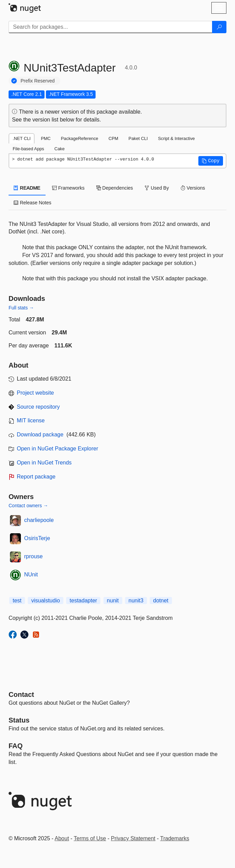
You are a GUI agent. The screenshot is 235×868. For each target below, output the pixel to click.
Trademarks (175, 838)
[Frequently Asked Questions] (16, 746)
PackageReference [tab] (80, 138)
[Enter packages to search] (110, 27)
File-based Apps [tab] (28, 149)
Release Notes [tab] (33, 203)
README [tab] (27, 188)
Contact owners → (28, 506)
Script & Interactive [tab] (176, 138)
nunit (113, 601)
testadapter (83, 601)
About (62, 838)
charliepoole (39, 520)
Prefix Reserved (38, 81)
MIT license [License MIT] (31, 420)
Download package (40, 435)
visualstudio (46, 601)
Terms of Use (90, 838)
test (17, 601)
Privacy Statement (133, 838)
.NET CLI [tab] (22, 138)
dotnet (161, 601)
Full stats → (21, 308)
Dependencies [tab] (115, 188)
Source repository (38, 407)
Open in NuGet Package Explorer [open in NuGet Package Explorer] (57, 449)
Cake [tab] (60, 149)
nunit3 (136, 601)
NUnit (31, 575)
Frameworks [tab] (68, 188)
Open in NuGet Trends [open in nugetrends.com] (44, 463)
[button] (211, 161)
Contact (21, 694)
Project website (35, 393)
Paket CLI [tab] (138, 138)
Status (19, 720)
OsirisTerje (37, 538)
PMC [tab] (46, 138)
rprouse (34, 556)
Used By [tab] (157, 188)
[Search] (219, 27)
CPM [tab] (113, 138)
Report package (36, 477)
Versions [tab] (193, 188)
